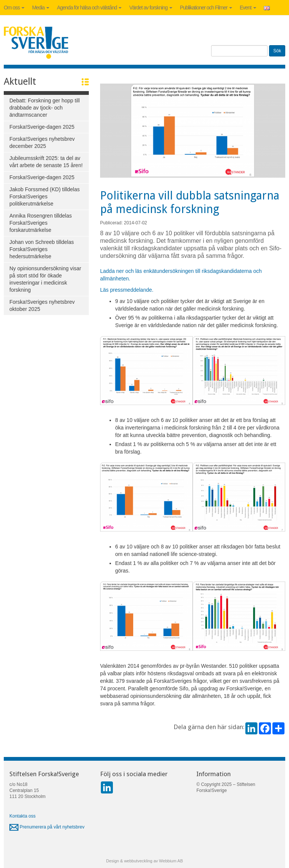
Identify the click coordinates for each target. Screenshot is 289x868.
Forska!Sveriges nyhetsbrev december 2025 (42, 142)
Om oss (14, 8)
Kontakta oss (22, 816)
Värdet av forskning (151, 8)
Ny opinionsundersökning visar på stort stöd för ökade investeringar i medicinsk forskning (45, 279)
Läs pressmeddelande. (127, 290)
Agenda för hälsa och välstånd (89, 8)
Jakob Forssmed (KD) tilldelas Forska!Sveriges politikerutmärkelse (45, 196)
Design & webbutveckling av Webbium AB (144, 861)
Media (41, 8)
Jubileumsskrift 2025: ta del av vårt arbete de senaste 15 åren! (46, 162)
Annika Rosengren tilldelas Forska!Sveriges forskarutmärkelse (41, 223)
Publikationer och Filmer (206, 8)
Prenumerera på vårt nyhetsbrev (47, 827)
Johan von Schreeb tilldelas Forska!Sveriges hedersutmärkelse (42, 249)
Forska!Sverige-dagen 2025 (42, 127)
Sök (277, 51)
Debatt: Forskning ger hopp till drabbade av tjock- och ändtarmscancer (45, 108)
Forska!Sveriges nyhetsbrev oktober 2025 (42, 305)
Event (248, 8)
